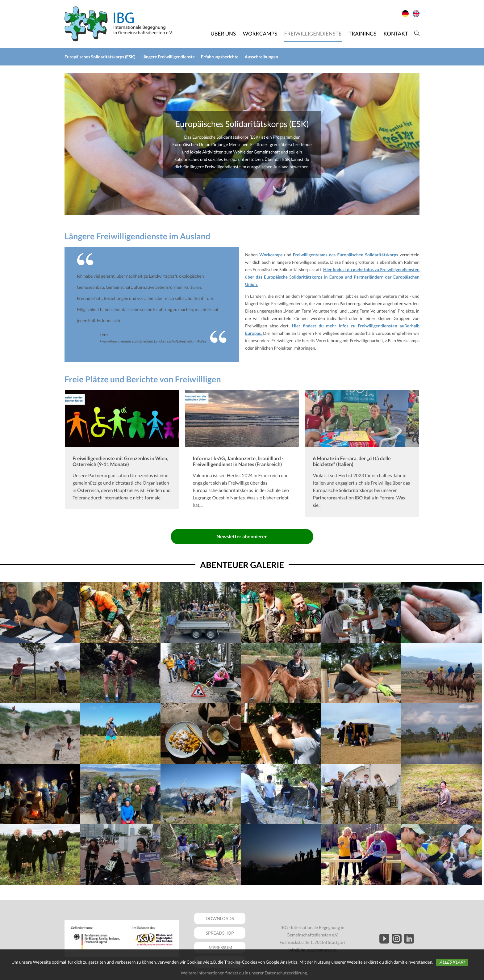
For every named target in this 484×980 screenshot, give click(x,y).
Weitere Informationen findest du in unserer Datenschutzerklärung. (244, 973)
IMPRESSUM (220, 947)
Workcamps (271, 255)
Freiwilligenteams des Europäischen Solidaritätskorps (346, 255)
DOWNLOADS (220, 918)
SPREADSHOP (220, 933)
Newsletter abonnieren (242, 537)
